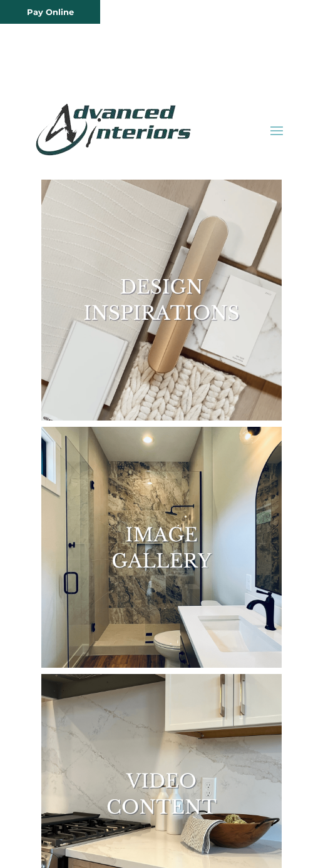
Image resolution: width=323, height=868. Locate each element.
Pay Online (50, 12)
